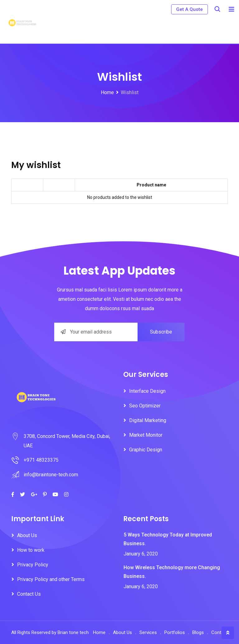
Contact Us (29, 594)
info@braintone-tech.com (51, 475)
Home (99, 632)
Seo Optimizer (145, 406)
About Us (27, 535)
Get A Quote (190, 9)
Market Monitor (146, 435)
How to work (31, 550)
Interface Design (147, 391)
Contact (220, 632)
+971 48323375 (41, 460)
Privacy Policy (33, 565)
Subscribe (161, 332)
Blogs (198, 632)
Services (148, 632)
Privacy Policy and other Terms (51, 579)
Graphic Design (146, 450)
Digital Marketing (148, 420)
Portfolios (175, 632)
